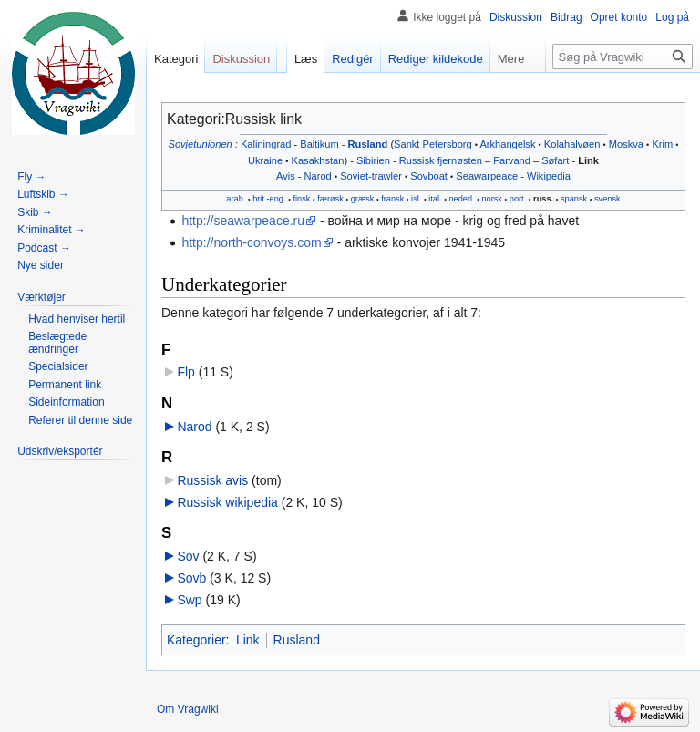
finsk (301, 199)
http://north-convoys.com (251, 242)
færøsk (330, 199)
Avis (286, 176)
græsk (363, 199)
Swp (189, 600)
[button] (41, 297)
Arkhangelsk (507, 144)
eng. (278, 199)
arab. (236, 199)
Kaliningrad (266, 144)
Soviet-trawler (371, 176)
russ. (543, 199)
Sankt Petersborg (433, 144)
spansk (574, 199)
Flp (185, 372)
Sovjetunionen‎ (201, 144)
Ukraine (265, 160)
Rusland (368, 144)
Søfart (555, 160)
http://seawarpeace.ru (243, 221)
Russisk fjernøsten (441, 160)
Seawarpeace (487, 176)
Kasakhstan (318, 160)
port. (518, 199)
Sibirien (373, 160)
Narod (318, 176)
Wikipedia (549, 176)
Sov (188, 556)
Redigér (353, 59)
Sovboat (429, 176)
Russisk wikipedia (227, 502)
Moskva (626, 144)
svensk (607, 199)
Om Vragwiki (188, 709)
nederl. (461, 199)
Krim (662, 144)
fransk (392, 199)
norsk (492, 199)
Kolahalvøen (572, 144)
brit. (259, 199)
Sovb (191, 578)
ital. (435, 199)
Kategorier (196, 640)
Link (588, 160)
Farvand (512, 160)
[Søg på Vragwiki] (623, 57)
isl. (416, 199)
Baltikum (319, 144)
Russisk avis (212, 480)
